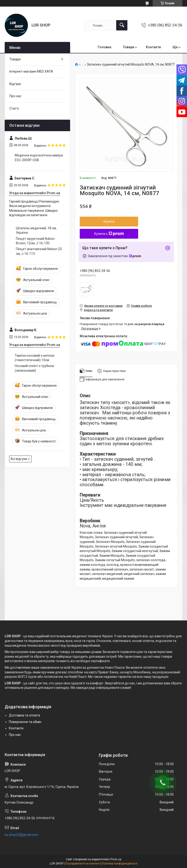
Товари (129, 47)
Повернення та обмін (25, 722)
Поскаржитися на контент (82, 864)
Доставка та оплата (24, 715)
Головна (104, 47)
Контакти (153, 47)
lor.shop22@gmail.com (22, 835)
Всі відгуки (19, 459)
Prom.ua (116, 859)
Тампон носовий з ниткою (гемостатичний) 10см (35, 358)
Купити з (109, 234)
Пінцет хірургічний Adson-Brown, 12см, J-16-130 (36, 241)
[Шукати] (122, 25)
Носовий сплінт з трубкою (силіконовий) (34, 368)
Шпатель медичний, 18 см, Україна (36, 230)
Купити (109, 222)
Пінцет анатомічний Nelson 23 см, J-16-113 (39, 251)
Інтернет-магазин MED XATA (31, 71)
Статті (14, 108)
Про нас (15, 96)
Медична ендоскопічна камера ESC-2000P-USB (39, 158)
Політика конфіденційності (120, 864)
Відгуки (15, 84)
